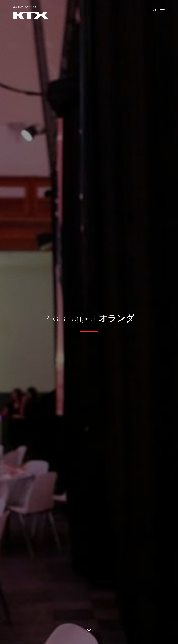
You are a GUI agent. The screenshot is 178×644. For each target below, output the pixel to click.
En (154, 10)
